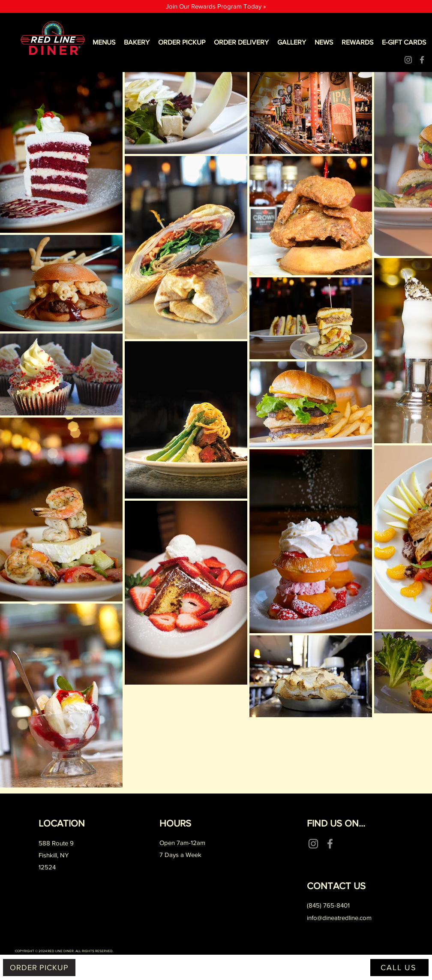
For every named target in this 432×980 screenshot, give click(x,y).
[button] (104, 42)
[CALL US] (399, 968)
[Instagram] (408, 60)
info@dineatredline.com (339, 918)
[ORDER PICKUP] (39, 968)
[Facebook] (422, 60)
